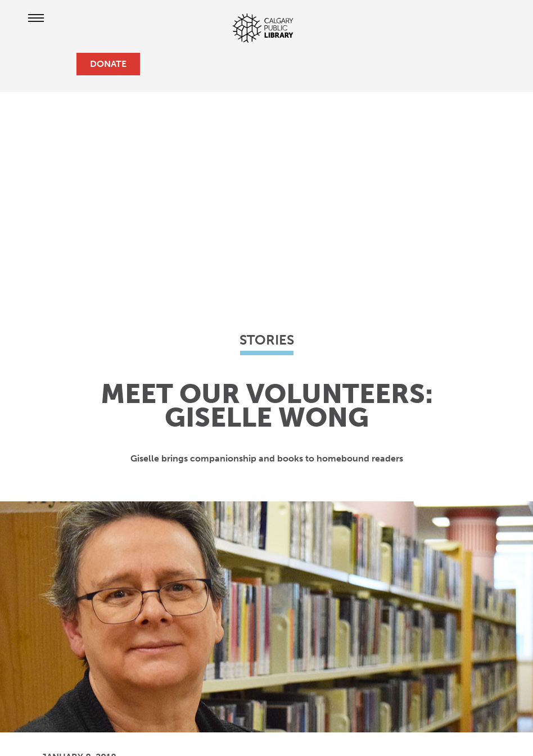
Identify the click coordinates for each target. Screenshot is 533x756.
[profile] (45, 64)
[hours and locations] (27, 64)
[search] (63, 64)
